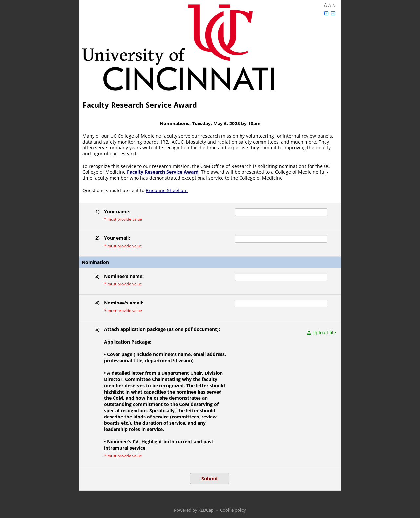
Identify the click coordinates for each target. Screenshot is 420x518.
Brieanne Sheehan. (167, 190)
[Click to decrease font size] (333, 13)
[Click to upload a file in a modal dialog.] (322, 333)
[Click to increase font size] (326, 13)
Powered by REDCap (194, 510)
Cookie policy (233, 510)
